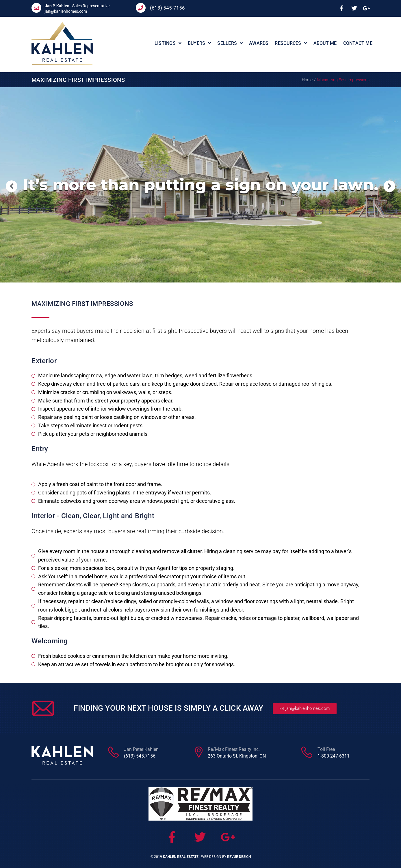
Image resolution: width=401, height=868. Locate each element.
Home (307, 80)
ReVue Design (239, 857)
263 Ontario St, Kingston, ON (237, 756)
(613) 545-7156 (167, 8)
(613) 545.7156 (140, 756)
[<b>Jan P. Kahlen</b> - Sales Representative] (36, 8)
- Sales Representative (77, 6)
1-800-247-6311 (334, 756)
